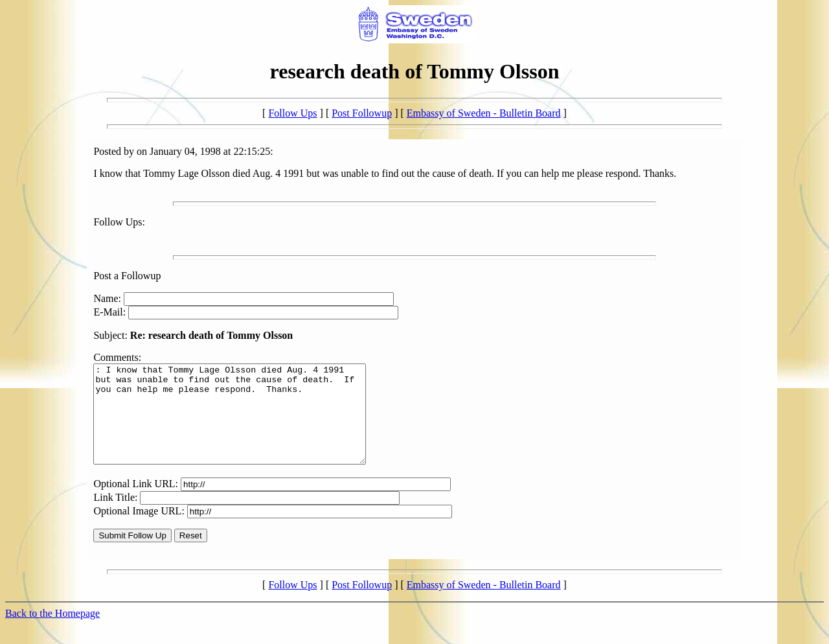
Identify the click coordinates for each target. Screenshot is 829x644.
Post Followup (362, 113)
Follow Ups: (119, 222)
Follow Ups (292, 113)
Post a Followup (127, 276)
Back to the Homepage (52, 633)
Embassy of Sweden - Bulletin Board (484, 113)
